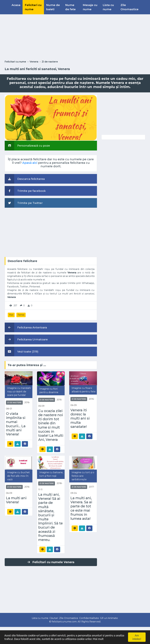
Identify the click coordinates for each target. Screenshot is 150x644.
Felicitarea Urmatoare (26, 339)
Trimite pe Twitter (24, 203)
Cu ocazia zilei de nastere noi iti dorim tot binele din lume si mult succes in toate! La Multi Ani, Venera (51, 425)
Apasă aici (30, 163)
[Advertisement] (75, 37)
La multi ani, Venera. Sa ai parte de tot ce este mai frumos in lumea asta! (81, 508)
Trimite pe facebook (25, 191)
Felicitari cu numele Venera (51, 562)
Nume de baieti (53, 7)
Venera (34, 62)
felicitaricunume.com (64, 622)
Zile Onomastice (129, 7)
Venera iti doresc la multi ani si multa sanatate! (80, 418)
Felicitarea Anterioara (26, 327)
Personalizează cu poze (27, 146)
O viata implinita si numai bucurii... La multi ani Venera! (16, 424)
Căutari (54, 618)
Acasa (16, 5)
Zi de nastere (50, 62)
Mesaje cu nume (90, 7)
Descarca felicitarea (25, 179)
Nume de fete (70, 7)
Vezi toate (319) (22, 351)
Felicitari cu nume (33, 7)
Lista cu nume (108, 7)
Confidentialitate (89, 618)
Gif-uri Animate (109, 618)
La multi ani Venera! (16, 500)
